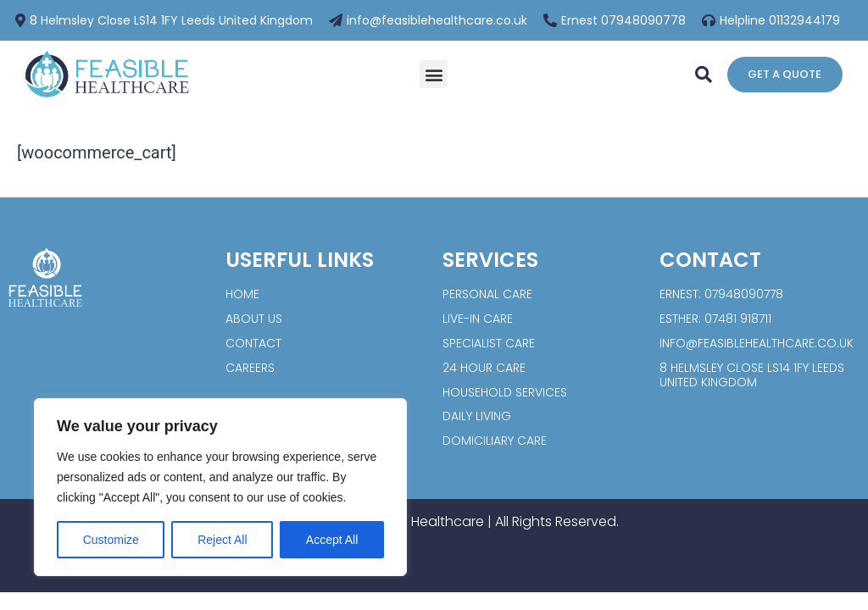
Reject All (222, 540)
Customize (111, 540)
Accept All (332, 540)
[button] (434, 74)
